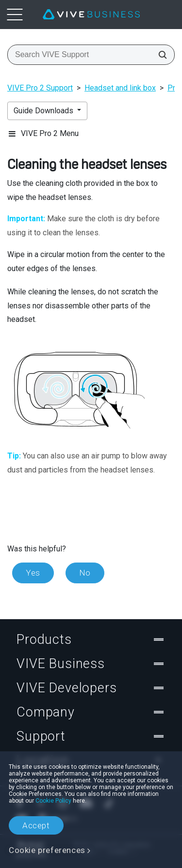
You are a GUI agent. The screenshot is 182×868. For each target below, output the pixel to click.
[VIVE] (91, 15)
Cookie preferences (47, 850)
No (85, 573)
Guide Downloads (44, 111)
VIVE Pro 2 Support (40, 88)
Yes (33, 573)
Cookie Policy (53, 801)
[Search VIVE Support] (160, 55)
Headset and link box (120, 88)
